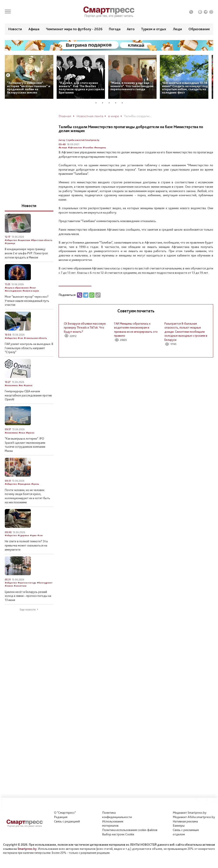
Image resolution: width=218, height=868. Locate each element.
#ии (21, 385)
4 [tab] (117, 103)
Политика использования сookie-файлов (130, 830)
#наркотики (24, 240)
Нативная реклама (185, 821)
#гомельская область (35, 338)
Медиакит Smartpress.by (190, 813)
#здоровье (23, 535)
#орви (33, 535)
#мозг (33, 288)
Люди (177, 29)
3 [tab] (111, 103)
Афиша (34, 29)
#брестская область (42, 240)
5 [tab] (124, 103)
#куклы (35, 484)
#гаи (20, 338)
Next (210, 75)
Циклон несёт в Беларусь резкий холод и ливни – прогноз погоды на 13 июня (28, 596)
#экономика (11, 385)
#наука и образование (17, 288)
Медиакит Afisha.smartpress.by (194, 817)
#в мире (63, 148)
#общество (11, 240)
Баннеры (179, 826)
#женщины (100, 148)
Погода (115, 29)
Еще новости (28, 610)
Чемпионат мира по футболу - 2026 (74, 29)
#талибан (88, 148)
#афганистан (75, 148)
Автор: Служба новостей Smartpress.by (79, 140)
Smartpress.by (27, 849)
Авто (131, 29)
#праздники (24, 484)
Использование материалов (113, 824)
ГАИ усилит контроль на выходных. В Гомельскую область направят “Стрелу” (29, 348)
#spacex (30, 433)
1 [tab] (98, 103)
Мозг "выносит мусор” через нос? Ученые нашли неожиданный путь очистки (27, 301)
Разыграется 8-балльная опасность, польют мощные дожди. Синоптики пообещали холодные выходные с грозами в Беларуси (186, 332)
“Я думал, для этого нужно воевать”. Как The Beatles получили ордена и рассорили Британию (82, 88)
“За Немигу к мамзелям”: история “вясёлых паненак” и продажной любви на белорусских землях (29, 88)
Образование (199, 29)
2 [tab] (104, 103)
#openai (28, 385)
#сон (40, 535)
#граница (10, 243)
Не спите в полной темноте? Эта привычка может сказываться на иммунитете (26, 545)
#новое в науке (31, 291)
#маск (22, 433)
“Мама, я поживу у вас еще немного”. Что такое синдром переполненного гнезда (132, 86)
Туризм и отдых (154, 29)
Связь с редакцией (67, 821)
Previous (8, 75)
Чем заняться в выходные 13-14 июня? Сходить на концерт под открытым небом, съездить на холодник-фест (185, 88)
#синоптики (20, 586)
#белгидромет (45, 583)
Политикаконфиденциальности (117, 815)
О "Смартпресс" (65, 813)
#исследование (13, 291)
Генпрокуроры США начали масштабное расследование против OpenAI (28, 395)
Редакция (61, 817)
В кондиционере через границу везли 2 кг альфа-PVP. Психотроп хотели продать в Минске (26, 253)
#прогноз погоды (27, 583)
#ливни (9, 586)
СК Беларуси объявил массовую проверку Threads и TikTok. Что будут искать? (85, 328)
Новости (15, 29)
